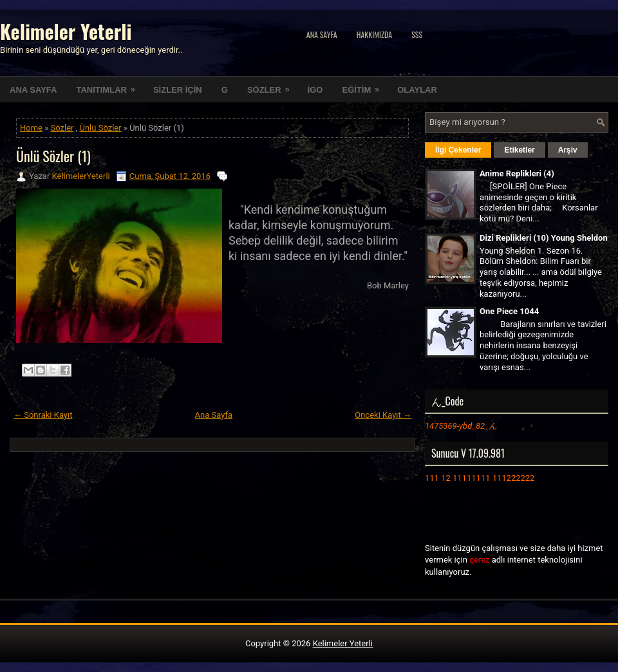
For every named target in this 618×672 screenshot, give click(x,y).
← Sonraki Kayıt (43, 415)
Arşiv (568, 150)
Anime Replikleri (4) (517, 173)
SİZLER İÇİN (178, 90)
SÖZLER (273, 86)
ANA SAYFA (33, 90)
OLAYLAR (417, 90)
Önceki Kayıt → (383, 415)
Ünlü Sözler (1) (53, 156)
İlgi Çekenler (458, 150)
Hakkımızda (375, 34)
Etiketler (519, 150)
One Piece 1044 (509, 311)
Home (31, 128)
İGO (315, 90)
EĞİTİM (365, 86)
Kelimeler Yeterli (66, 31)
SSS (417, 34)
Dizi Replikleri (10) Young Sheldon (544, 238)
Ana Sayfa (322, 34)
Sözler (62, 128)
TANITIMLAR (109, 86)
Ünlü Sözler (101, 128)
